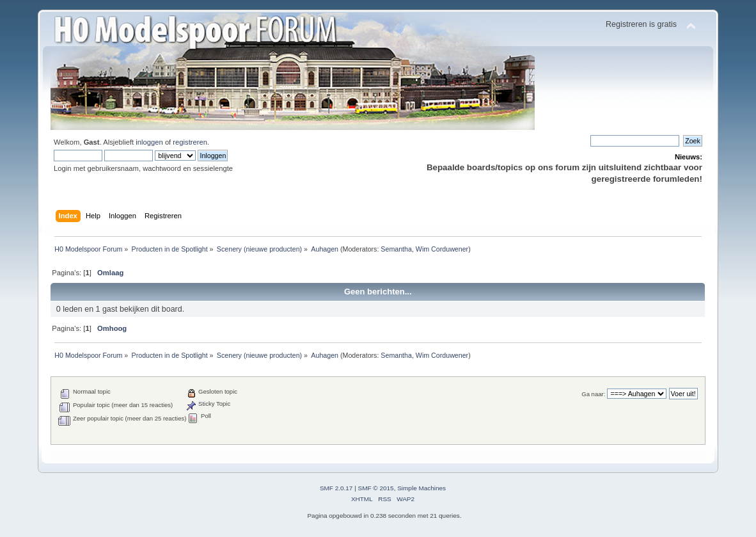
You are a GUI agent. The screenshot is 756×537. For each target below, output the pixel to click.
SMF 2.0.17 (336, 488)
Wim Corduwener (442, 249)
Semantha (396, 249)
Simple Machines (421, 488)
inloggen (149, 142)
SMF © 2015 (376, 488)
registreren (190, 142)
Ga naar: (593, 394)
